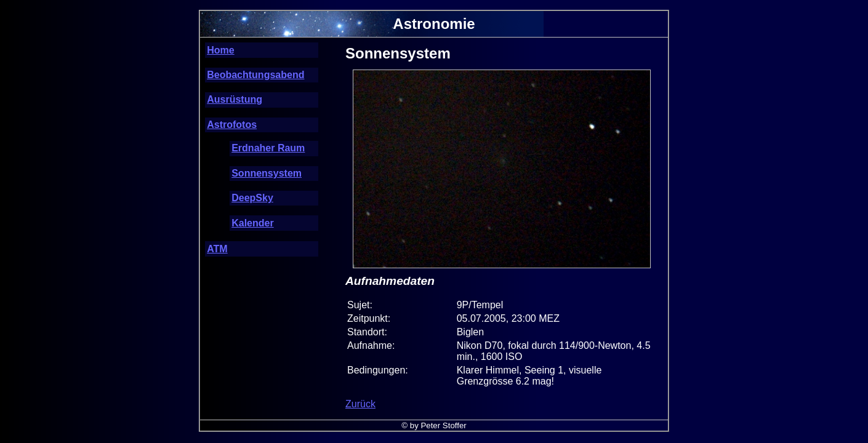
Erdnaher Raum (268, 148)
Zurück (360, 404)
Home (220, 50)
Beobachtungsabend (255, 75)
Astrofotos (232, 125)
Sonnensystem (267, 173)
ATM (217, 249)
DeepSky (252, 198)
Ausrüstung (235, 99)
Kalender (252, 223)
